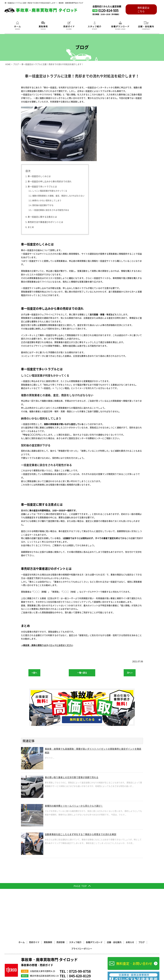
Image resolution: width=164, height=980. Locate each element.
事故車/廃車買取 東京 (12, 939)
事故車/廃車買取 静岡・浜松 (91, 946)
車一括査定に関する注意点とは (42, 217)
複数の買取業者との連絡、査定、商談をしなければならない (58, 196)
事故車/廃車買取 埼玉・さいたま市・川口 (65, 946)
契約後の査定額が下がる (43, 205)
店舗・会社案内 (101, 898)
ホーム (11, 898)
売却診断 (49, 898)
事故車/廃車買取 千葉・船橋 (14, 946)
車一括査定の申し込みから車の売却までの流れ (50, 181)
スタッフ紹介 (63, 898)
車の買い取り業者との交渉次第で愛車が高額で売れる (75, 778)
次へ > (130, 673)
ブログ (128, 898)
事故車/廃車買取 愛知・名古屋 (36, 950)
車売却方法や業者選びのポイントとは (45, 222)
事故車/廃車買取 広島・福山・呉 (74, 953)
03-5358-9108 (80, 930)
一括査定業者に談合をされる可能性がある (51, 210)
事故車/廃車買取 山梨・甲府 (14, 950)
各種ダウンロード (82, 898)
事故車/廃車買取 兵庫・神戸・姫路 (50, 953)
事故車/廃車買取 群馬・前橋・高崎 (38, 946)
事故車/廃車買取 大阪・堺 (57, 939)
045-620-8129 (80, 925)
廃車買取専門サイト (36, 957)
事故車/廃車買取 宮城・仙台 (35, 942)
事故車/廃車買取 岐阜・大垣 (58, 950)
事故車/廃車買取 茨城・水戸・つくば (82, 942)
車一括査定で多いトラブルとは (42, 186)
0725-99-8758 (80, 920)
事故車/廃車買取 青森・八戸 (14, 942)
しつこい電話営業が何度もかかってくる (50, 191)
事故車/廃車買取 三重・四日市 (80, 950)
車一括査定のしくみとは (39, 176)
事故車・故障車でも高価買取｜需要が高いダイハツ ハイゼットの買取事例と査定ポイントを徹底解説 (93, 751)
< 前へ (34, 673)
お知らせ (117, 898)
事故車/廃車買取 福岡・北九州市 (16, 957)
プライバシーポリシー (146, 898)
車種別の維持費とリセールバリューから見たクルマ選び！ (78, 806)
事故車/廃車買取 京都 (12, 953)
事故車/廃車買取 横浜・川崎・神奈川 (34, 939)
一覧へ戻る (82, 673)
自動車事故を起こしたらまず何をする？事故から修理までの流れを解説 (85, 835)
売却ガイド (23, 898)
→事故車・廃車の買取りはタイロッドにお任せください (47, 645)
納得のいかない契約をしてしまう (47, 200)
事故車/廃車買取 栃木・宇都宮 (57, 942)
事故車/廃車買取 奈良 (29, 953)
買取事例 (36, 898)
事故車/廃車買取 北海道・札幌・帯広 (80, 939)
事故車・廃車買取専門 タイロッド (53, 911)
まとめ (31, 227)
